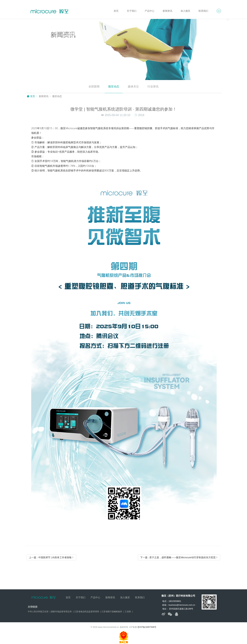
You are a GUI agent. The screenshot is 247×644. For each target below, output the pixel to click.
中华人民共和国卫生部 (38, 612)
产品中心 (150, 11)
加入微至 (185, 11)
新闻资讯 (167, 11)
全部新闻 (94, 86)
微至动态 (114, 86)
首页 (116, 11)
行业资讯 (153, 86)
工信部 (128, 612)
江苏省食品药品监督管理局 (87, 612)
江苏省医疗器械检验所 (112, 612)
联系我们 (203, 11)
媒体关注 (133, 86)
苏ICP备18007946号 (147, 627)
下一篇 (179, 557)
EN (219, 11)
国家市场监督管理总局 (61, 612)
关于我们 (132, 11)
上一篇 (51, 557)
